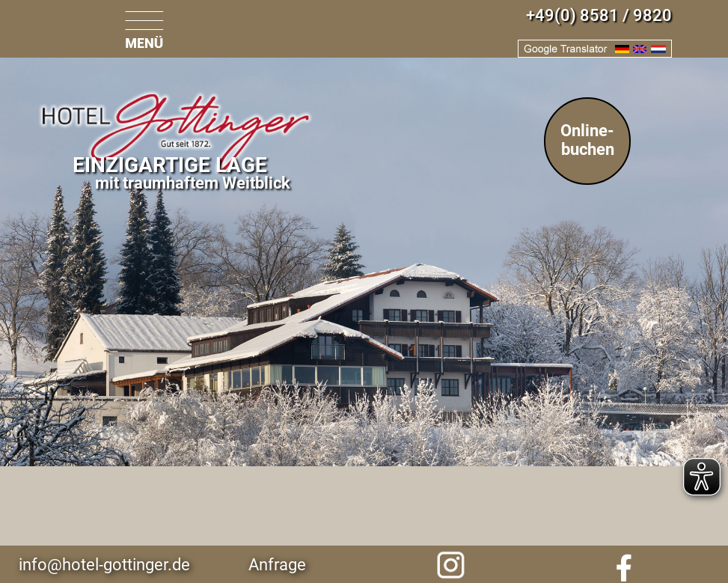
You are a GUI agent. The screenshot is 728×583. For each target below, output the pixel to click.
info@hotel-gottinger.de (104, 565)
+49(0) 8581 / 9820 (599, 15)
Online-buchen (587, 140)
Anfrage (277, 565)
